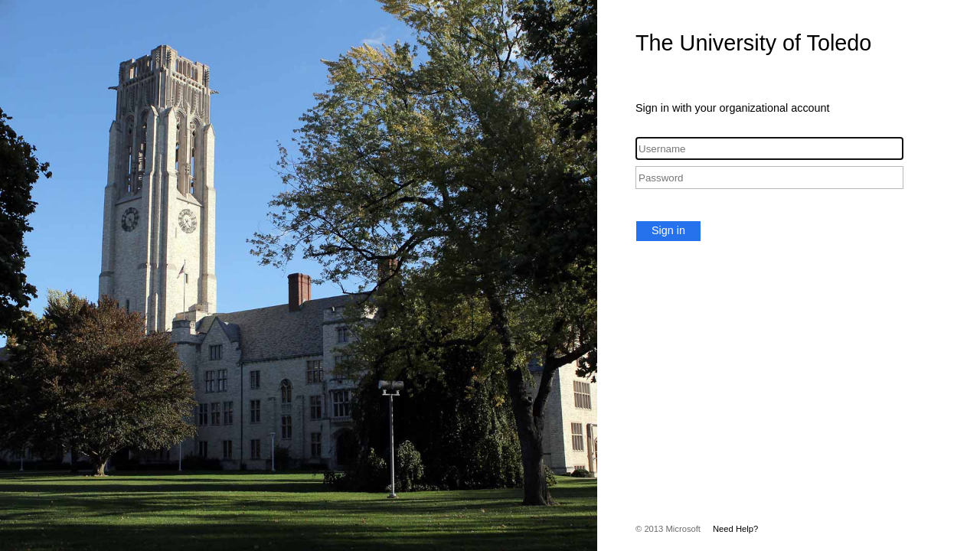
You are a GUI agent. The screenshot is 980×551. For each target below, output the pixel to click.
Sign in (668, 230)
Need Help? (735, 529)
